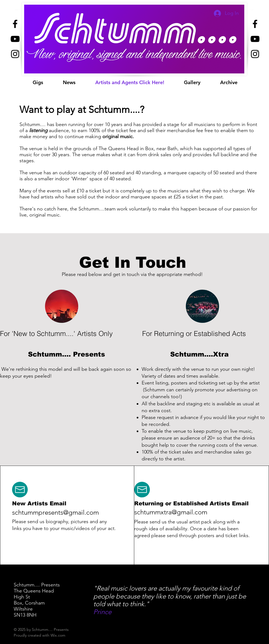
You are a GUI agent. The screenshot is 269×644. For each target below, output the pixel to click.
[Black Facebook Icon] (15, 24)
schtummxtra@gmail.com (171, 512)
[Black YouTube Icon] (15, 39)
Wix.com (58, 635)
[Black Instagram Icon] (15, 54)
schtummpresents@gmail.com (55, 512)
